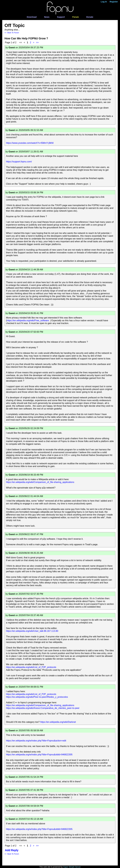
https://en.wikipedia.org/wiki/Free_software (28, 320)
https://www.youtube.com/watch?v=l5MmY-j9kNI (30, 143)
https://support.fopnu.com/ (19, 162)
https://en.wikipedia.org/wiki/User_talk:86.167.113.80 (32, 631)
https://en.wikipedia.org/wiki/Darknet (58, 722)
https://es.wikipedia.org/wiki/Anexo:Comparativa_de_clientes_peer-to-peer (43, 708)
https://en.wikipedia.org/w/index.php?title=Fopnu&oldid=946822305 (39, 755)
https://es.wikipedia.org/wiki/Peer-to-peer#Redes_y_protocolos (37, 697)
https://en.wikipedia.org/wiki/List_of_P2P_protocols (31, 667)
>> (37, 43)
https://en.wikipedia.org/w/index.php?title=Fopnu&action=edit (36, 741)
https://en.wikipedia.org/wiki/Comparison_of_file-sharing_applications (40, 482)
